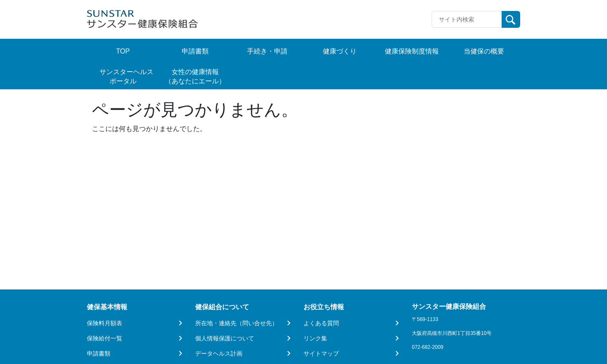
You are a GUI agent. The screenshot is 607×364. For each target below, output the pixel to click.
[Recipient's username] (467, 19)
